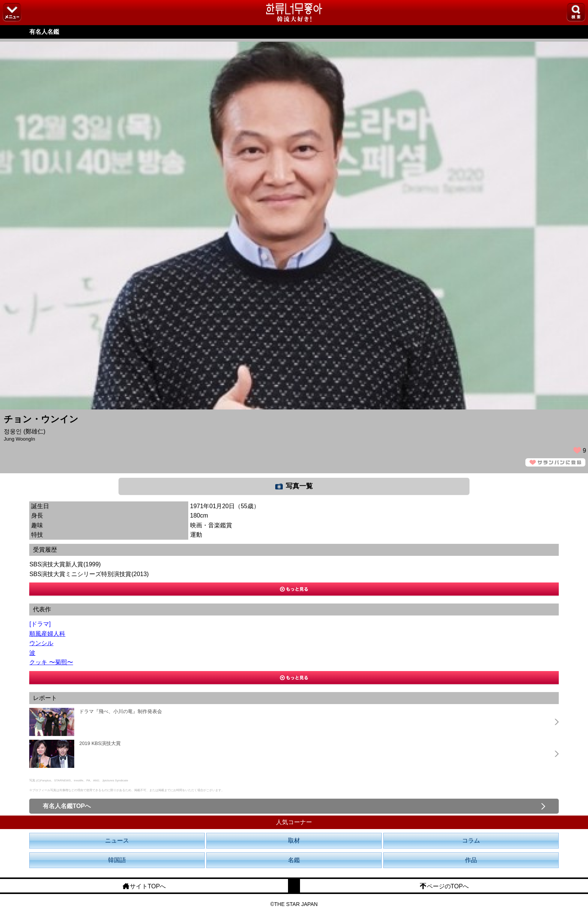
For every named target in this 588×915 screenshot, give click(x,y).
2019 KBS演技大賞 (100, 743)
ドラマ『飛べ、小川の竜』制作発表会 (121, 711)
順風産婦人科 (47, 634)
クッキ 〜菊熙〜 (51, 662)
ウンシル (41, 643)
